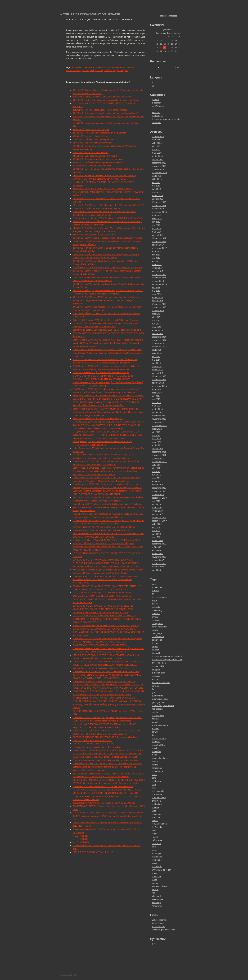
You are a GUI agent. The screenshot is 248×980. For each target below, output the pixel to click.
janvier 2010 (157, 514)
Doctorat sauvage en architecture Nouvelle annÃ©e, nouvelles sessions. (106, 760)
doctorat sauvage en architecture (119, 67)
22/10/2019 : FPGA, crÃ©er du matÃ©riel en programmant (99, 133)
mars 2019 (157, 192)
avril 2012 (156, 439)
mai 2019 (156, 186)
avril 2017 (156, 261)
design (155, 643)
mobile (155, 748)
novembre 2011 (159, 455)
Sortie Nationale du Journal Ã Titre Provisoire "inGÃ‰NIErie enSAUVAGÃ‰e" (109, 218)
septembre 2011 (159, 462)
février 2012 (157, 445)
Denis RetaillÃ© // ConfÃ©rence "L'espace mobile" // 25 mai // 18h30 (104, 803)
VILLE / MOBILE (80, 836)
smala (154, 850)
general (155, 100)
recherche (156, 814)
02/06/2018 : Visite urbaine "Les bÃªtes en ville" (94, 235)
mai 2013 (156, 399)
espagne (156, 669)
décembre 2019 (159, 163)
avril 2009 (156, 534)
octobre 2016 (158, 281)
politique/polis (158, 791)
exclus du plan (158, 673)
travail (154, 863)
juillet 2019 (157, 179)
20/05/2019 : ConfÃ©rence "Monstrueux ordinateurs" (97, 208)
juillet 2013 (157, 393)
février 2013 (157, 409)
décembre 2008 (159, 544)
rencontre (156, 817)
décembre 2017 (159, 238)
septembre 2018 (159, 212)
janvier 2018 (157, 235)
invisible (99, 71)
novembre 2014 (159, 340)
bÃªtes (155, 617)
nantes (155, 765)
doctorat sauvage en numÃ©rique (167, 660)
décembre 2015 (159, 304)
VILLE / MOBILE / (81, 842)
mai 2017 (156, 258)
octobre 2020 (158, 136)
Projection (156, 123)
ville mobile (157, 896)
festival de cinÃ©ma (161, 683)
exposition (156, 103)
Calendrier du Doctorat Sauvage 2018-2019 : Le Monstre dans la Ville (104, 212)
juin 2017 (156, 255)
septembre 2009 (159, 521)
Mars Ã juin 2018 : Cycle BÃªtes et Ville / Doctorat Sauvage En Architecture (107, 267)
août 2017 (156, 251)
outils (154, 109)
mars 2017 (157, 265)
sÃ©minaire (157, 857)
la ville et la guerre (160, 725)
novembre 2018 (159, 205)
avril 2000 (156, 570)
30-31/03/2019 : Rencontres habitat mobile (92, 166)
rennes (155, 821)
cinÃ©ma (156, 630)
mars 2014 (157, 366)
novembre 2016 (159, 278)
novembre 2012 (159, 419)
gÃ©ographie (158, 702)
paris (154, 778)
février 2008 (157, 554)
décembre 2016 (159, 274)
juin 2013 (156, 396)
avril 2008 (156, 550)
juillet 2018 (157, 219)
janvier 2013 (157, 412)
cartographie (157, 624)
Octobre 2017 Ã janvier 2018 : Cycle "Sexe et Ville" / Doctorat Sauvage (105, 320)
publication (157, 804)
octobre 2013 (158, 383)
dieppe (155, 646)
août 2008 (156, 547)
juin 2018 (156, 222)
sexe (154, 847)
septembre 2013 (159, 386)
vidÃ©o (155, 890)
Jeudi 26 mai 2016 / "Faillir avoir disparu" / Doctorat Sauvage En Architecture (108, 504)
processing (157, 794)
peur (154, 784)
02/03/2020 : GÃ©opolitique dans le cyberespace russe (98, 159)
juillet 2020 (157, 143)
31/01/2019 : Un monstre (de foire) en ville (92, 215)
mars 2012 (157, 442)
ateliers (155, 604)
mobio (155, 755)
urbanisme (157, 876)
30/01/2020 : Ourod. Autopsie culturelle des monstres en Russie (102, 97)
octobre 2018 (158, 209)
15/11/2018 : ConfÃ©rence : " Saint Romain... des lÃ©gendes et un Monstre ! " (108, 205)
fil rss (154, 944)
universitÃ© (157, 866)
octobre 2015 (158, 311)
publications (157, 116)
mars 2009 (157, 537)
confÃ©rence (88, 67)
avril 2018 (156, 228)
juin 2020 (156, 146)
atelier (78, 67)
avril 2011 (156, 475)
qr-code (120, 71)
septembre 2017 (159, 248)
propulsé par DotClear (70, 975)
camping (156, 620)
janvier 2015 (157, 334)
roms (154, 830)
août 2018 (156, 215)
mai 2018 (156, 225)
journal (155, 722)
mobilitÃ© (156, 752)
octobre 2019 (158, 169)
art (73, 67)
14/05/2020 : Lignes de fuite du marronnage (93, 143)
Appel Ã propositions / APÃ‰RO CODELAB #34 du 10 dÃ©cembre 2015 (106, 540)
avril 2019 (156, 189)
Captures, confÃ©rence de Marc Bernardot (92, 740)
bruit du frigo (157, 610)
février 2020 (157, 156)
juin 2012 (156, 432)
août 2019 (156, 176)
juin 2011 (156, 468)
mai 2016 (156, 291)
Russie (155, 837)
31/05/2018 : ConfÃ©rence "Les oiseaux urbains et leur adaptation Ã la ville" (108, 238)
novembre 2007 (159, 557)
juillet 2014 (157, 353)
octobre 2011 (158, 458)
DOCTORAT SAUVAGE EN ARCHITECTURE (93, 744)
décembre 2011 (159, 452)
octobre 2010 (158, 494)
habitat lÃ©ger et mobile (163, 706)
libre (154, 735)
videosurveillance (160, 886)
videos (155, 883)
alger (154, 584)
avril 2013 (156, 403)
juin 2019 (156, 183)
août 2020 (156, 140)
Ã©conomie (157, 906)
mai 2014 (156, 360)
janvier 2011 (157, 485)
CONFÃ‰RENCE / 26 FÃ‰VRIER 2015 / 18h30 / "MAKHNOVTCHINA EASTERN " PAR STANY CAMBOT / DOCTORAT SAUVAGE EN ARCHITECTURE (105, 580)
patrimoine (157, 781)
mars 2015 (157, 327)
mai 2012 (156, 435)
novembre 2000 (159, 563)
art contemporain (159, 597)
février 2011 (157, 481)
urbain (155, 873)
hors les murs (158, 715)
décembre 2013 (159, 376)
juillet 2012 (157, 429)
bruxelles (156, 614)
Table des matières (168, 16)
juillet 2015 (157, 314)
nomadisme (157, 768)
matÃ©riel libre (158, 745)
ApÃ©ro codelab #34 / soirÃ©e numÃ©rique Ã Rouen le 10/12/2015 (104, 527)
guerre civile (157, 696)
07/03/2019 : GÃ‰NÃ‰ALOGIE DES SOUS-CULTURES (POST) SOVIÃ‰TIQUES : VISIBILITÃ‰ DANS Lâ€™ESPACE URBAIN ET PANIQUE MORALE (108, 192)
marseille (156, 742)
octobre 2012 (158, 422)
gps (153, 692)
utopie (155, 880)
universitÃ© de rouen (161, 870)
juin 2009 (156, 527)
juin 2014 (156, 356)
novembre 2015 (159, 307)
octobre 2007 (158, 560)
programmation (159, 797)
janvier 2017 (157, 271)
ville (126, 71)
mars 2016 (157, 294)
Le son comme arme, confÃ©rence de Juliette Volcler (97, 747)
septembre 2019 (159, 173)
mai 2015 (156, 320)
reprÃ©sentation (159, 824)
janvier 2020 (157, 159)
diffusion (99, 67)
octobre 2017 (158, 245)
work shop (156, 113)
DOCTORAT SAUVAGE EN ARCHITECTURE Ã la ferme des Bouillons (105, 737)
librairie (155, 732)
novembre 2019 (159, 166)
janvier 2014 (157, 373)
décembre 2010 (159, 488)
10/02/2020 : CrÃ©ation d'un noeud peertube (93, 139)
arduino (155, 591)
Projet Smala (158, 923)
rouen (154, 834)
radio (154, 811)
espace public (88, 71)
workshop (156, 903)
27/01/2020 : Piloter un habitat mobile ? (91, 153)
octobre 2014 (158, 343)
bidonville (156, 607)
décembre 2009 (159, 517)
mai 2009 (156, 531)
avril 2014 (156, 363)
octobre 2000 (158, 567)
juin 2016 (156, 288)
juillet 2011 (157, 465)
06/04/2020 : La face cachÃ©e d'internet (91, 136)
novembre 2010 (159, 491)
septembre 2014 (159, 347)
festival (155, 679)
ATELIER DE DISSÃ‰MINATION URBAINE (93, 852)
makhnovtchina (159, 738)
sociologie (156, 853)
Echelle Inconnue (160, 920)
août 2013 (156, 389)
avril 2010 (156, 504)
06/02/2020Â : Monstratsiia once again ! (91, 130)
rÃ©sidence (157, 840)
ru (153, 85)
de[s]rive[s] (157, 640)
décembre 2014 (159, 337)
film (153, 689)
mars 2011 (157, 478)
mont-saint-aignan (160, 758)
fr (152, 82)
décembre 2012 (159, 416)
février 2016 (157, 297)
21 (165, 48)
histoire (155, 712)
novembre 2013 (159, 380)
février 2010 (157, 511)
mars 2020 (157, 153)
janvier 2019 (157, 199)
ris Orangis (157, 827)
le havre (155, 729)
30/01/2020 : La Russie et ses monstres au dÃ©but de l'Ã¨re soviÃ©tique (106, 100)
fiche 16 (155, 686)
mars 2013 (157, 406)
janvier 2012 (157, 448)
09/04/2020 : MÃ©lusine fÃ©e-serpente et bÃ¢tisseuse (98, 162)
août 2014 (156, 350)
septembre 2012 (159, 425)
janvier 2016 (157, 301)
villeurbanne (157, 899)
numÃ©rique (110, 71)
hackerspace (158, 709)
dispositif (156, 653)
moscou (155, 761)
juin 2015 (156, 317)
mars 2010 (157, 508)
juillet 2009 (157, 524)
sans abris (156, 844)
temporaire (157, 860)
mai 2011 (156, 472)
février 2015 (157, 330)
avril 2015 (156, 324)
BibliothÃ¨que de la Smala (164, 930)
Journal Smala (158, 926)
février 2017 (157, 268)
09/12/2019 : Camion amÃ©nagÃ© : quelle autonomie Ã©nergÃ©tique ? (106, 113)
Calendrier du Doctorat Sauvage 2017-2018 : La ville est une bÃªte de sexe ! (108, 330)
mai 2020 (156, 150)
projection (156, 801)
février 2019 (157, 196)
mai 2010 (156, 501)
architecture (157, 587)
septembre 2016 (159, 284)
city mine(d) (157, 633)
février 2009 (157, 541)
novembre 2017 (159, 242)
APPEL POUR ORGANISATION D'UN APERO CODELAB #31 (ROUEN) (106, 626)
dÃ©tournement (73, 71)
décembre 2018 (159, 202)
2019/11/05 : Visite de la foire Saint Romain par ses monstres (101, 110)
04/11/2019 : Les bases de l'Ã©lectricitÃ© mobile (95, 156)
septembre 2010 (159, 498)
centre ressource (159, 627)
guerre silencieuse (160, 699)
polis (154, 788)
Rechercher (158, 61)
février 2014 (157, 370)
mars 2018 (157, 232)
